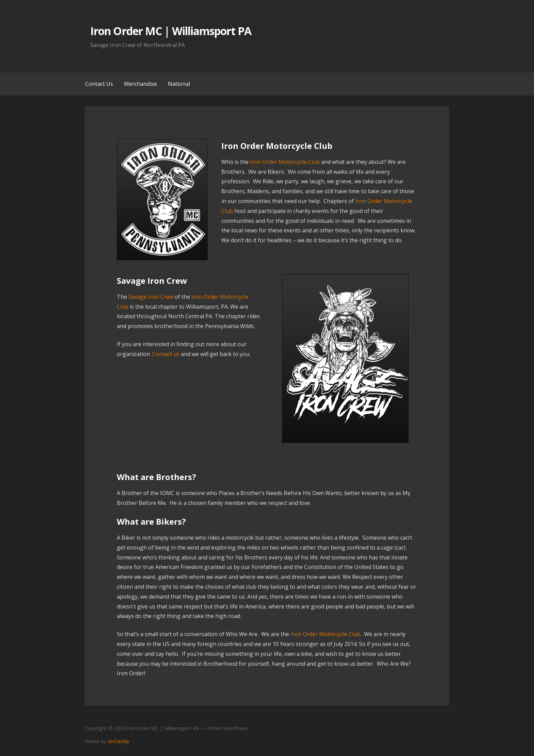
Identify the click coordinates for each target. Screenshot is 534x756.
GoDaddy (118, 741)
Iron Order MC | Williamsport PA (171, 31)
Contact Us (99, 84)
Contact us (165, 354)
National (179, 84)
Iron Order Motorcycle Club (285, 162)
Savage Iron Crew (151, 297)
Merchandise (140, 84)
